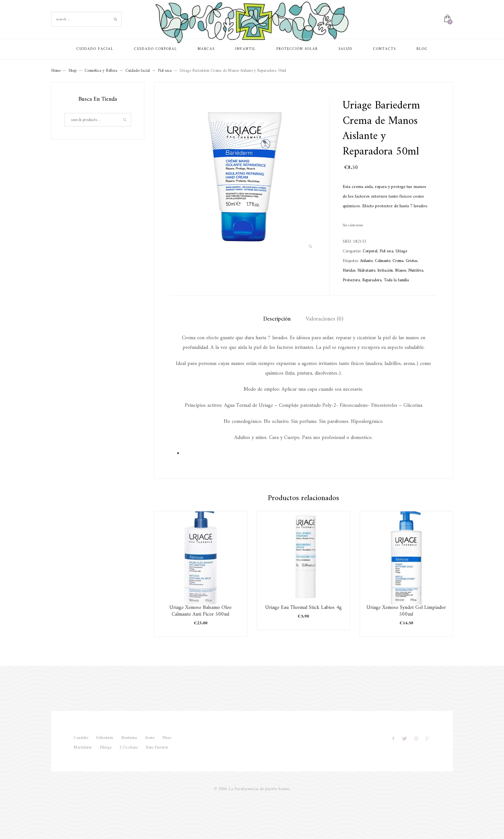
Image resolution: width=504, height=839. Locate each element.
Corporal (370, 251)
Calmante (382, 261)
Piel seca (387, 251)
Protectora (351, 280)
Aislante (366, 261)
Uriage (401, 251)
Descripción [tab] (277, 319)
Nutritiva (416, 270)
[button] (310, 247)
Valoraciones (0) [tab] (324, 319)
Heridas (349, 270)
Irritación (385, 270)
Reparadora (372, 280)
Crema (398, 261)
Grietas (411, 261)
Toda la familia (396, 280)
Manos (401, 270)
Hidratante (366, 270)
